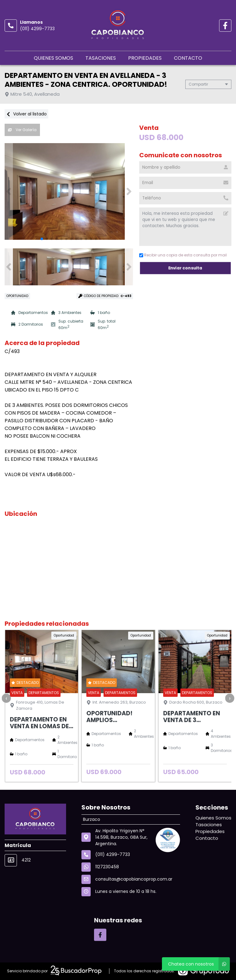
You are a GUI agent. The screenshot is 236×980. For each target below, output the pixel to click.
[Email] (185, 183)
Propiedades (145, 58)
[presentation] (6, 698)
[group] (69, 191)
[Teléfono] (185, 198)
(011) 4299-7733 (37, 29)
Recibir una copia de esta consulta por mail (183, 255)
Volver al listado (26, 114)
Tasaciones (101, 58)
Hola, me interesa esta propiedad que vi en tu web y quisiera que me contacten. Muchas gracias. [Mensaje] (185, 227)
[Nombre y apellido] (185, 167)
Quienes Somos (53, 58)
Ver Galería (22, 130)
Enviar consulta (185, 268)
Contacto (188, 58)
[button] (129, 191)
